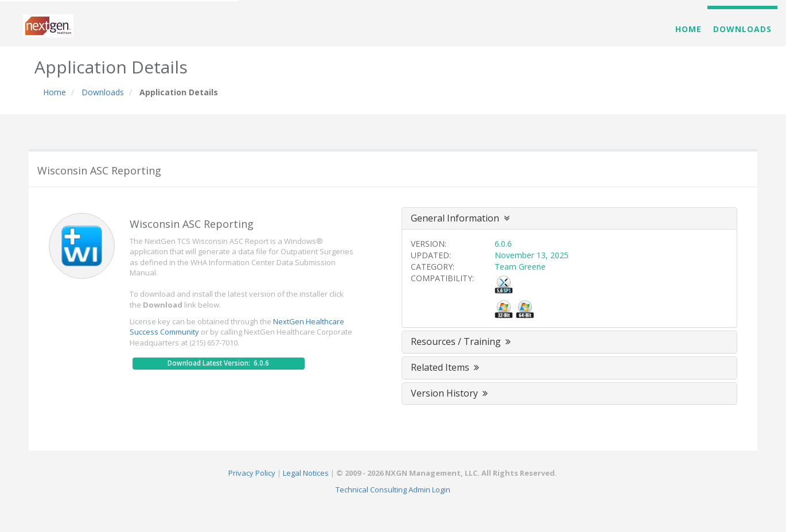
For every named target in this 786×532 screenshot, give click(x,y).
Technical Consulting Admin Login (393, 490)
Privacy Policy (252, 473)
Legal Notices (306, 473)
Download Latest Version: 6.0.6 (218, 363)
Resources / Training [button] (462, 341)
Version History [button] (450, 393)
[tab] (569, 219)
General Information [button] (460, 218)
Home (688, 29)
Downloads (742, 29)
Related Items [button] (446, 367)
